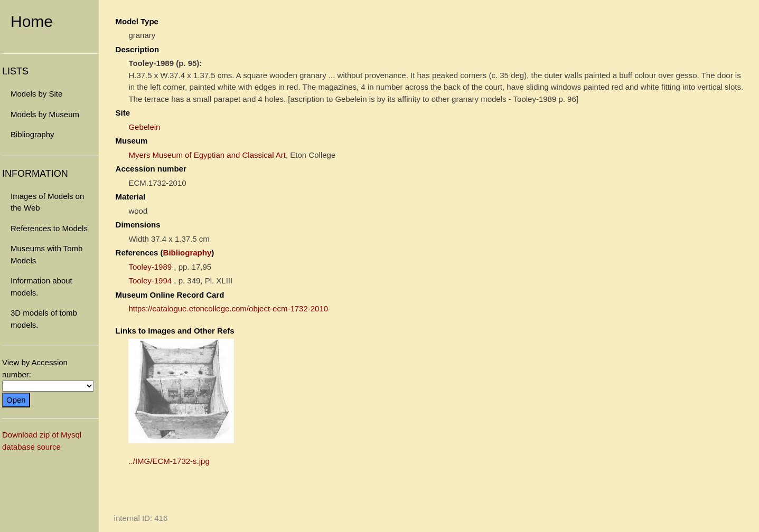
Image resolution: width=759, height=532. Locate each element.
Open (16, 400)
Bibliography (32, 134)
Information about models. (41, 287)
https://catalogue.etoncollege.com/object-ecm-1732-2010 (228, 308)
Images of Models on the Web (47, 202)
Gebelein (144, 127)
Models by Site (36, 94)
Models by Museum (45, 114)
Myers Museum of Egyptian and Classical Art (207, 155)
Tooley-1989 (150, 267)
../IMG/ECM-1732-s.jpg (169, 461)
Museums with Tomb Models (46, 254)
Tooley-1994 (150, 281)
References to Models (49, 228)
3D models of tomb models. (44, 319)
